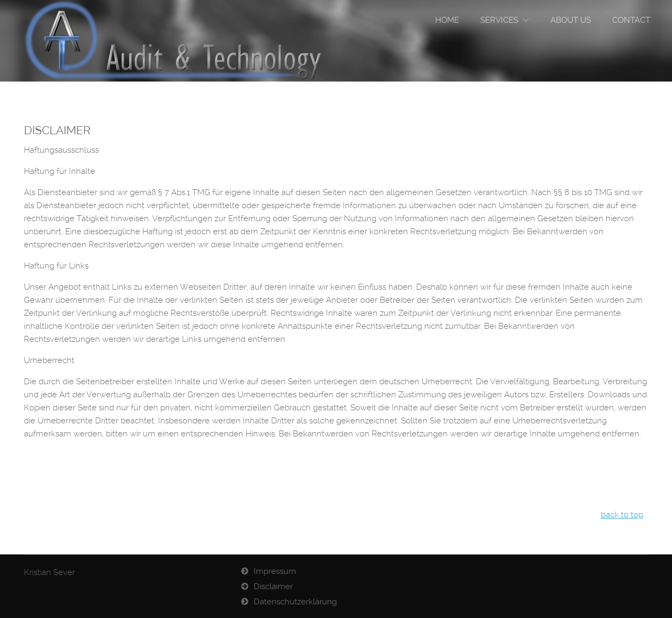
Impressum (275, 571)
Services (499, 20)
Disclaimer (273, 586)
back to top (622, 515)
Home (447, 20)
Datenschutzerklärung (295, 602)
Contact (631, 20)
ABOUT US (571, 20)
